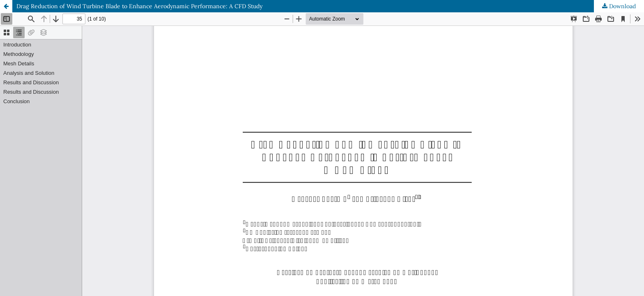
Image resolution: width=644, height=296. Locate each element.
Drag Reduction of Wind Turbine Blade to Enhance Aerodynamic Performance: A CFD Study (139, 6)
